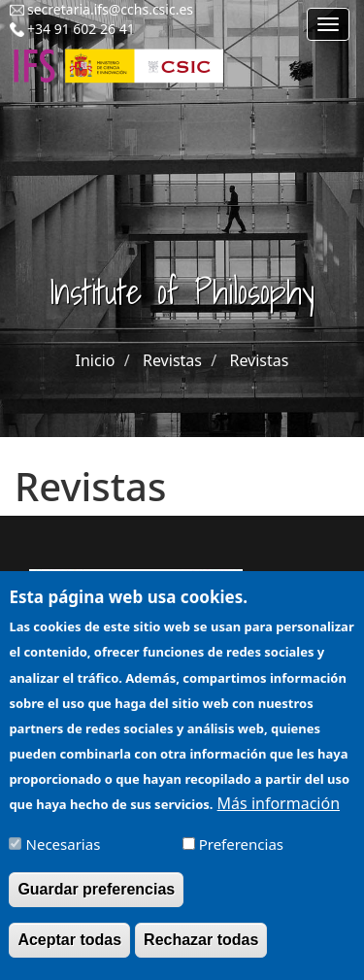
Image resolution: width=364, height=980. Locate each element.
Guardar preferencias (96, 901)
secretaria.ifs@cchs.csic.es (110, 9)
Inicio (96, 360)
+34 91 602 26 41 (81, 29)
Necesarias (64, 856)
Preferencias (241, 856)
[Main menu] (328, 24)
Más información (279, 815)
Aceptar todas (69, 951)
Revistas (172, 360)
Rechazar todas (201, 951)
